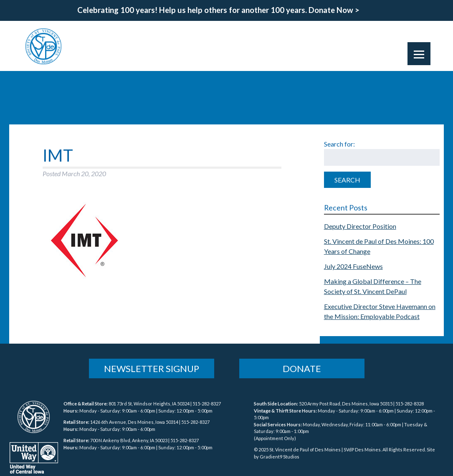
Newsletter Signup (152, 368)
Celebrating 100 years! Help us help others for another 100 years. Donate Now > (218, 10)
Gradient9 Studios (280, 457)
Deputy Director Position (360, 226)
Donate (302, 368)
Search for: (339, 144)
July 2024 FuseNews (353, 266)
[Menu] (419, 54)
